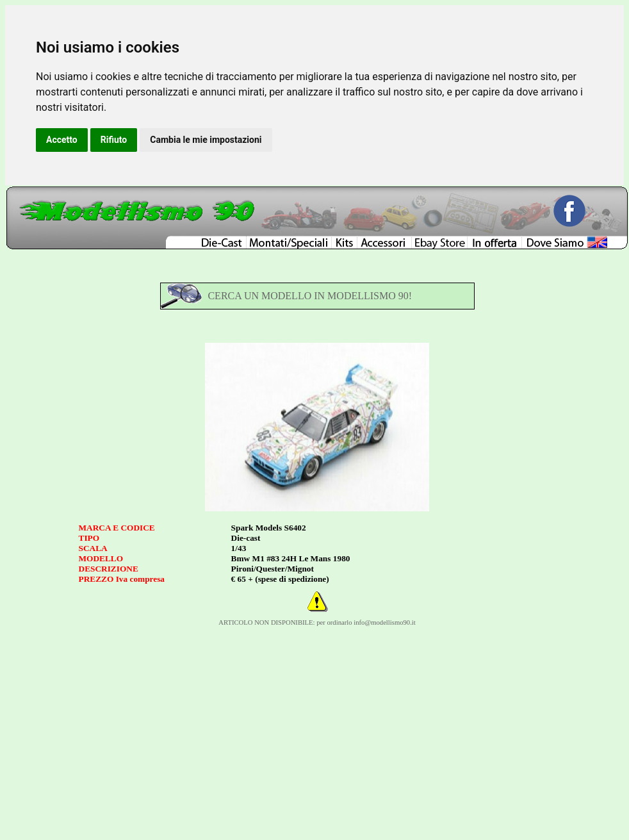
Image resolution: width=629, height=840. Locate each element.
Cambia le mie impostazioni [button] (206, 140)
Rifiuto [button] (114, 140)
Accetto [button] (62, 140)
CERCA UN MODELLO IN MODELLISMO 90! (310, 296)
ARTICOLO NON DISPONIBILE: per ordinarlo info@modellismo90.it (317, 622)
